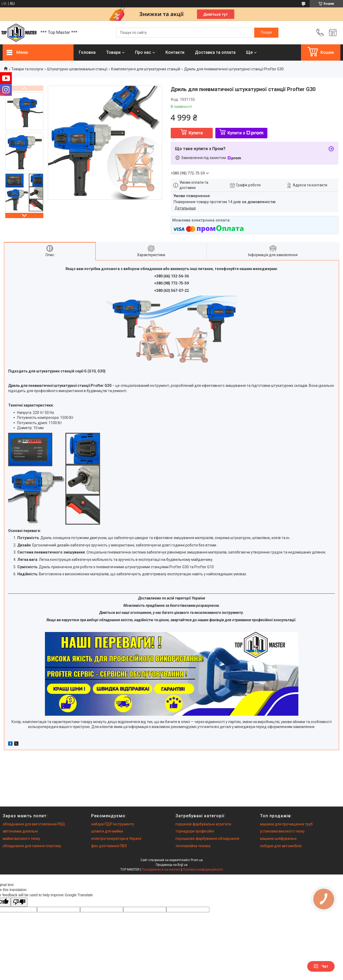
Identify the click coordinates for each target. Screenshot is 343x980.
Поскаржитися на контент (161, 870)
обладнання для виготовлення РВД (34, 824)
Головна (87, 52)
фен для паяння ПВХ (109, 846)
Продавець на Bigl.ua (172, 865)
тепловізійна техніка (193, 846)
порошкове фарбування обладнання (207, 839)
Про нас (143, 52)
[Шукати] (266, 33)
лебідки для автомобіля (281, 846)
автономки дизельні (20, 831)
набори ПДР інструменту (113, 824)
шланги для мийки (107, 831)
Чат (321, 966)
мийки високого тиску (21, 839)
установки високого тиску (282, 831)
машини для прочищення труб (286, 824)
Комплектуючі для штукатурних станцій (146, 69)
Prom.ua (197, 860)
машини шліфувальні (278, 839)
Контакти (175, 52)
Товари (113, 52)
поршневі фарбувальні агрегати (203, 824)
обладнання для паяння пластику (32, 846)
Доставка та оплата (215, 52)
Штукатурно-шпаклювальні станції (77, 69)
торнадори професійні (195, 831)
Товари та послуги (27, 69)
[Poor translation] (19, 902)
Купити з (245, 133)
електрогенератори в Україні (116, 839)
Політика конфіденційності (203, 870)
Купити (196, 133)
